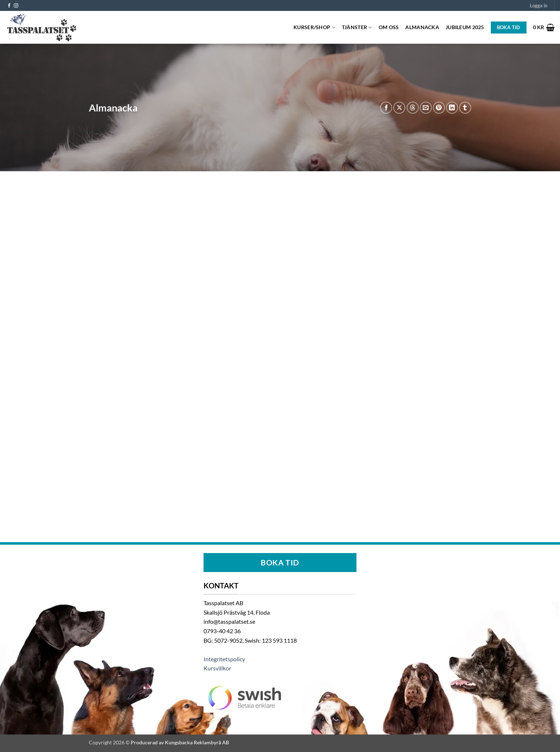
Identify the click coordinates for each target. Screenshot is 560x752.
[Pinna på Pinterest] (439, 108)
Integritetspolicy (224, 659)
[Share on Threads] (413, 108)
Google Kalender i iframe (280, 346)
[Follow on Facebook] (9, 6)
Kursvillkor (217, 668)
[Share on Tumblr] (465, 108)
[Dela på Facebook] (386, 108)
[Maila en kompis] (426, 108)
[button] (539, 5)
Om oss (389, 27)
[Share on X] (399, 108)
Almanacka (422, 27)
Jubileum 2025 (465, 27)
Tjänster (357, 28)
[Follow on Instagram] (16, 6)
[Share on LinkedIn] (452, 108)
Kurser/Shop (314, 28)
